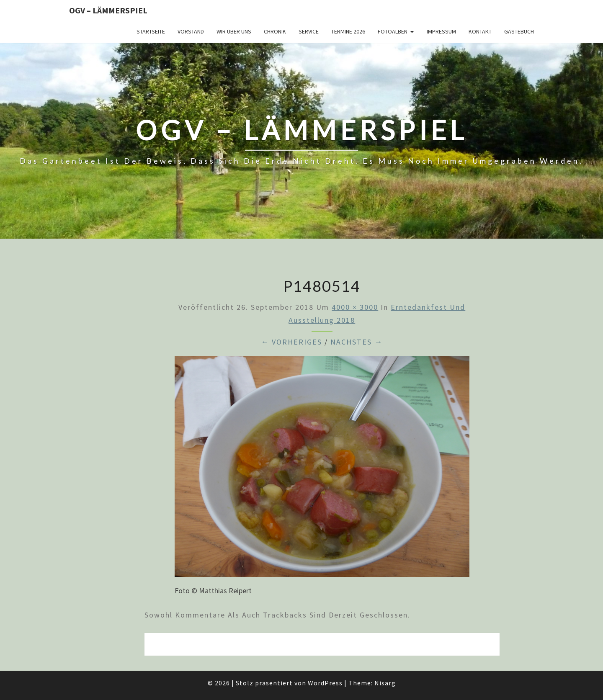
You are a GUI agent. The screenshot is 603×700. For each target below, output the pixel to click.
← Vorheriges (291, 342)
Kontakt (480, 31)
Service (309, 31)
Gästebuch (519, 31)
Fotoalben (393, 31)
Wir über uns (234, 31)
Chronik (275, 31)
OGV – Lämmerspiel (108, 10)
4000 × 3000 (355, 307)
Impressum (441, 31)
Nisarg (385, 683)
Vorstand (191, 31)
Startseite (151, 31)
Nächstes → (357, 342)
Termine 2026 (348, 31)
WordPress (325, 683)
